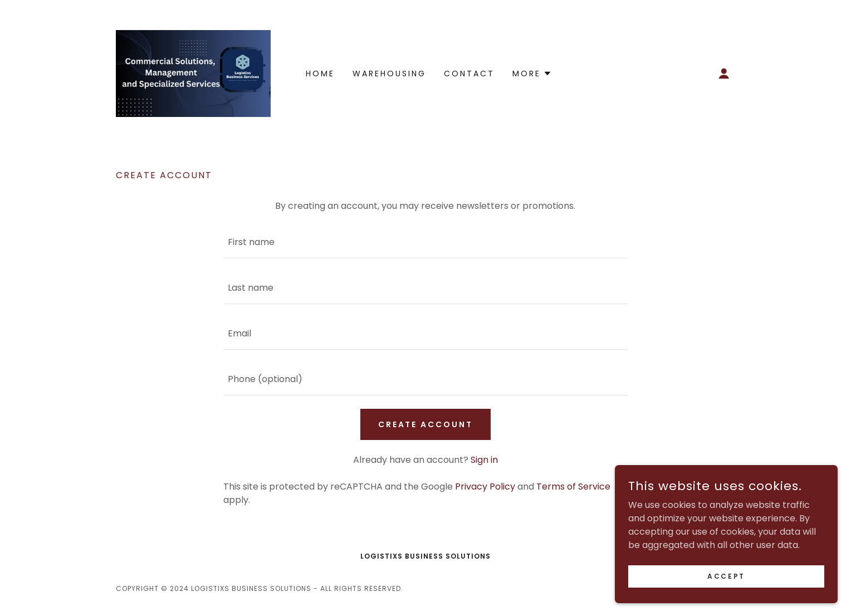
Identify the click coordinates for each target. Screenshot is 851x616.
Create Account (426, 424)
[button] (724, 74)
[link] (193, 73)
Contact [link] (469, 74)
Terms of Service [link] (573, 487)
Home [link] (320, 74)
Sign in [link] (484, 460)
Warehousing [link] (389, 74)
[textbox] (425, 242)
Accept (726, 576)
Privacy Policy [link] (485, 487)
